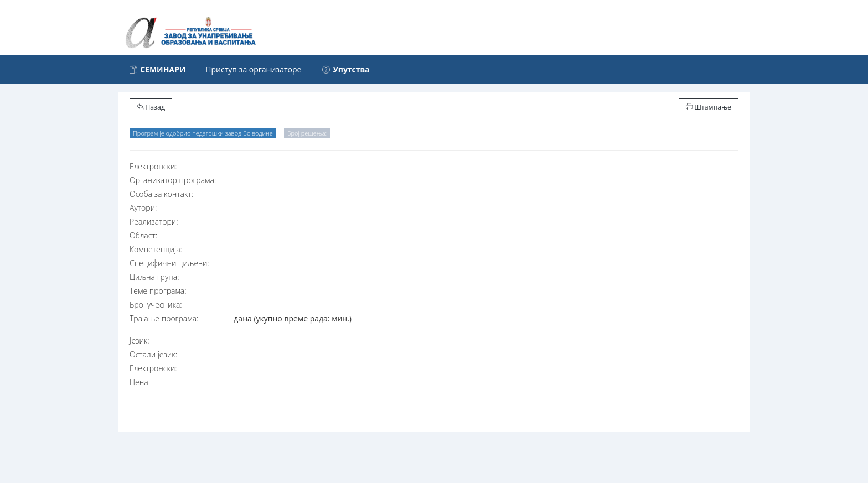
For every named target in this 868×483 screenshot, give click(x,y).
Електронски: (153, 166)
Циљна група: (154, 277)
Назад (151, 107)
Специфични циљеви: (169, 263)
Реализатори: (154, 222)
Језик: (139, 341)
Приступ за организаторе (253, 69)
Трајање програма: (164, 318)
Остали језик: (153, 354)
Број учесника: (156, 305)
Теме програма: (158, 291)
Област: (143, 235)
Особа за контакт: (161, 194)
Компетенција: (156, 249)
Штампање (709, 107)
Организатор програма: (173, 180)
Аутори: (143, 208)
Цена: (140, 382)
